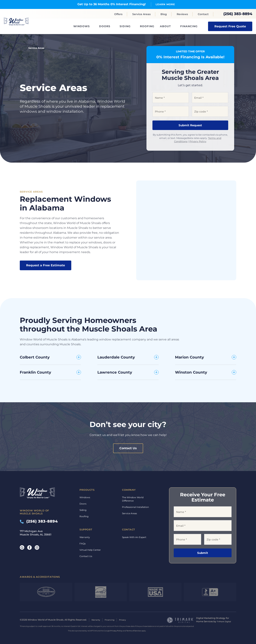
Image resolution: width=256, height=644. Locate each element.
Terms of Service (134, 630)
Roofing (147, 26)
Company (129, 490)
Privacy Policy (198, 141)
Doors (105, 26)
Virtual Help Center (90, 550)
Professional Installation (135, 507)
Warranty (85, 537)
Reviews (182, 14)
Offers (118, 14)
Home (21, 48)
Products (87, 490)
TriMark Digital (225, 621)
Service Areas (141, 14)
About (165, 26)
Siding (125, 26)
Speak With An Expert (134, 537)
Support (86, 529)
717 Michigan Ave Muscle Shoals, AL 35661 (36, 533)
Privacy (127, 620)
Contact (203, 14)
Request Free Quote (230, 26)
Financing (189, 26)
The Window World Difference (133, 499)
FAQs (83, 543)
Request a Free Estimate (46, 265)
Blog (164, 14)
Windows (82, 26)
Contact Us (128, 448)
